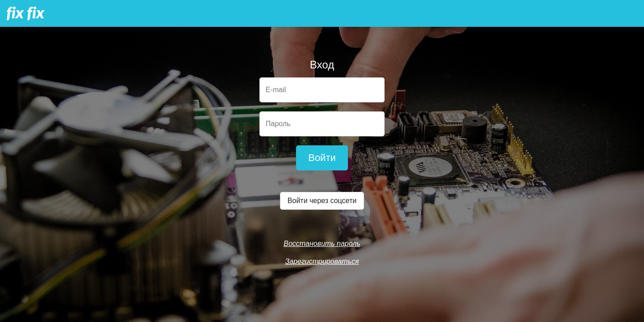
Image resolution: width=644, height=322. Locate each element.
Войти (322, 158)
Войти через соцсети (322, 201)
